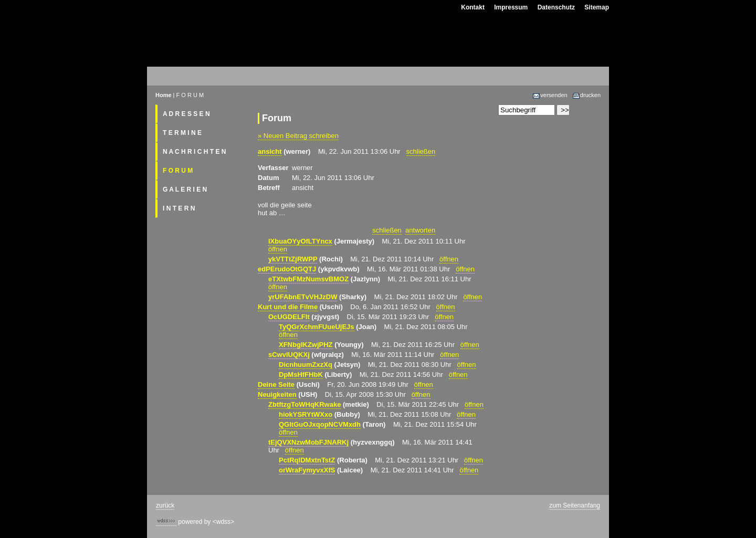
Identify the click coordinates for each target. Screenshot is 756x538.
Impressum (511, 7)
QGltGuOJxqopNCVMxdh (320, 424)
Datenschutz (556, 7)
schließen (421, 151)
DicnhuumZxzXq (306, 365)
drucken (586, 95)
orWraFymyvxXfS (307, 470)
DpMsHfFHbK (301, 375)
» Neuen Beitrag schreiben (298, 136)
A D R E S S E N (186, 114)
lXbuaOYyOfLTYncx (300, 241)
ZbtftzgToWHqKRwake (304, 404)
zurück (165, 505)
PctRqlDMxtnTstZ (307, 460)
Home (164, 95)
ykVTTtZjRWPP (293, 259)
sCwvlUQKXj (289, 355)
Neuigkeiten (277, 394)
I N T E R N (179, 208)
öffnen (278, 249)
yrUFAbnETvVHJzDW (303, 297)
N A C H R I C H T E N (194, 152)
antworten (420, 230)
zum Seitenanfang (575, 505)
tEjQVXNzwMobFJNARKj (308, 442)
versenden (550, 95)
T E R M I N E (182, 133)
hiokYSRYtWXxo (306, 414)
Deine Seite (276, 384)
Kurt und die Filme (288, 307)
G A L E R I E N (185, 189)
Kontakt (473, 7)
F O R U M (178, 171)
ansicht (270, 151)
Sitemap (597, 7)
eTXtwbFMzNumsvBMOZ (308, 279)
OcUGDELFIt (289, 317)
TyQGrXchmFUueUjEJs (317, 327)
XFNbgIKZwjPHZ (306, 345)
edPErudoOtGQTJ (287, 269)
